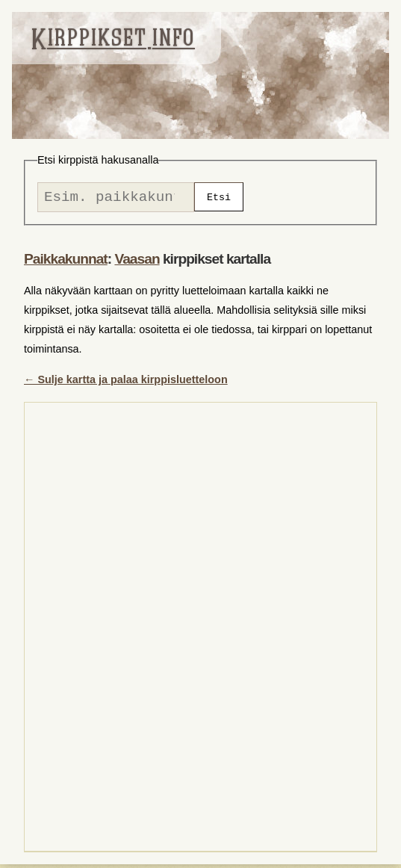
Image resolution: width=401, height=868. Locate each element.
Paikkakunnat (66, 263)
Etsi (219, 199)
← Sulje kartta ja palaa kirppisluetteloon (126, 383)
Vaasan (137, 263)
